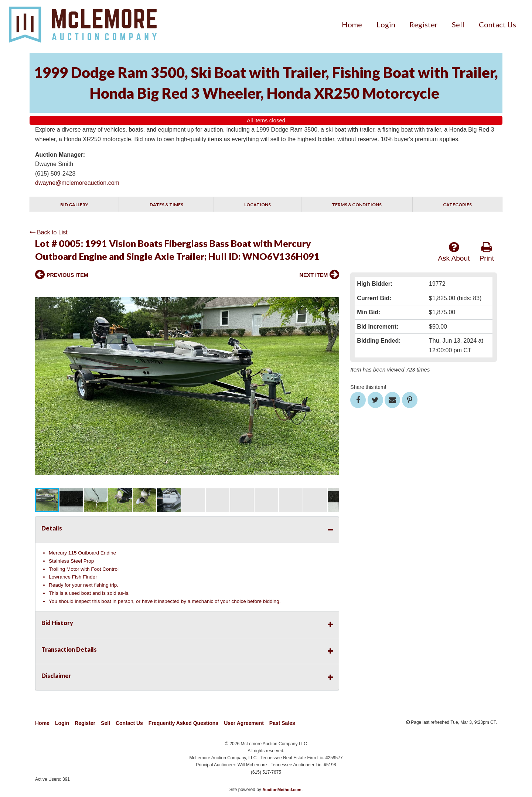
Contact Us (497, 24)
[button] (332, 291)
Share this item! (368, 387)
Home (352, 24)
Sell (458, 24)
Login (386, 24)
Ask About (454, 252)
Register (424, 24)
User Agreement (244, 723)
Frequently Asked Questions (183, 723)
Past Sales (282, 723)
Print (487, 252)
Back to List (49, 232)
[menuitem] (352, 24)
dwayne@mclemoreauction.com (77, 183)
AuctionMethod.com (282, 790)
